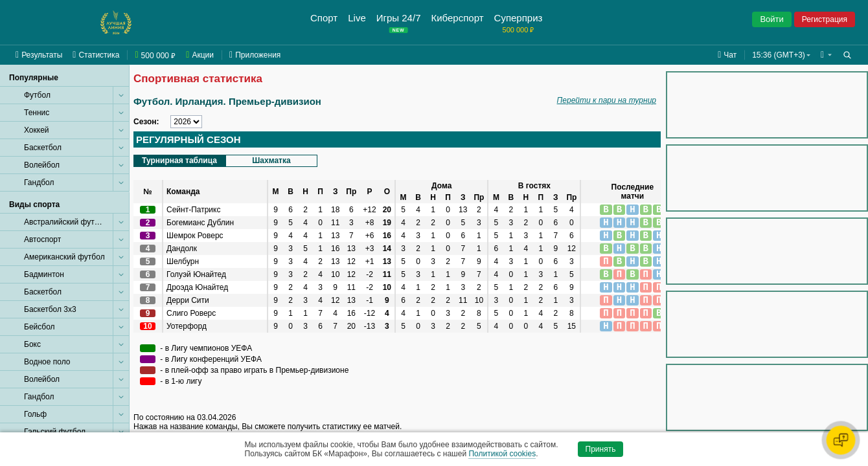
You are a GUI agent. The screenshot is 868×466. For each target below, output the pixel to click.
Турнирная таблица (179, 161)
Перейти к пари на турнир (607, 100)
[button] (826, 55)
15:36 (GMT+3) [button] (779, 55)
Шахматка (271, 161)
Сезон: (146, 122)
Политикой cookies (502, 454)
